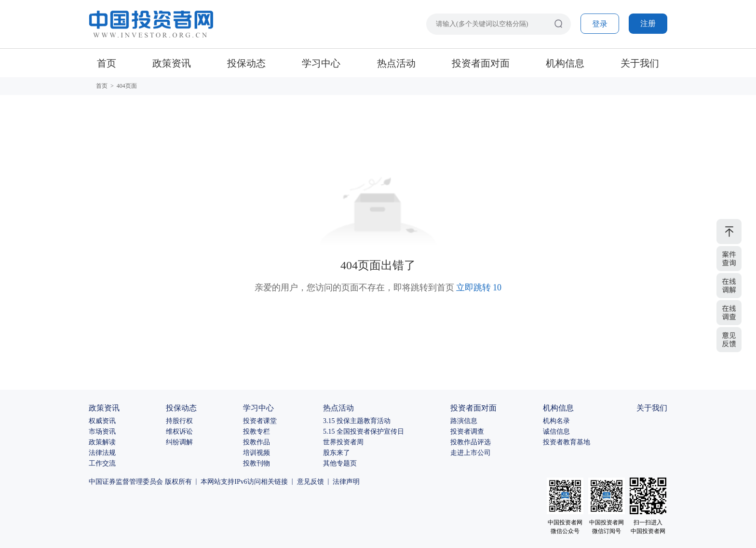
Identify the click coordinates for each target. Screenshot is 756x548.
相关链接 (274, 482)
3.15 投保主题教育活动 (357, 421)
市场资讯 (102, 432)
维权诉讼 (179, 432)
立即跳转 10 (479, 288)
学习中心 (321, 63)
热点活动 (396, 63)
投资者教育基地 (567, 442)
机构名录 (556, 421)
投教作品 (256, 442)
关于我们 (640, 63)
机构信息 (565, 63)
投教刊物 (256, 463)
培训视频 (256, 453)
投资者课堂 (260, 421)
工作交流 (102, 463)
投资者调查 (467, 432)
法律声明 (346, 482)
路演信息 (464, 421)
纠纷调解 (179, 442)
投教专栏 (256, 432)
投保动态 (246, 63)
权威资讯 (102, 421)
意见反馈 (310, 482)
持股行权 (179, 421)
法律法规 (102, 453)
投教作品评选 (471, 442)
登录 (600, 24)
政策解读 (102, 442)
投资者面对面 (481, 63)
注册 (648, 23)
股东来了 (337, 453)
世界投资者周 (343, 442)
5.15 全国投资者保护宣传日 (364, 432)
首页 (107, 63)
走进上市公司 (471, 453)
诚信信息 (556, 432)
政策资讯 (172, 63)
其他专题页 (340, 463)
